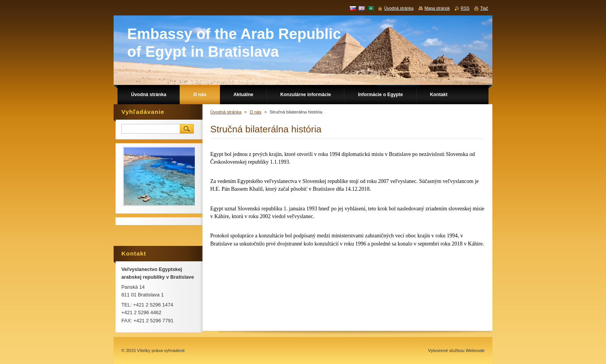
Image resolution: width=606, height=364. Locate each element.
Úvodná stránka (226, 112)
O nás (256, 112)
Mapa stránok (437, 8)
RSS (465, 8)
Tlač (484, 8)
